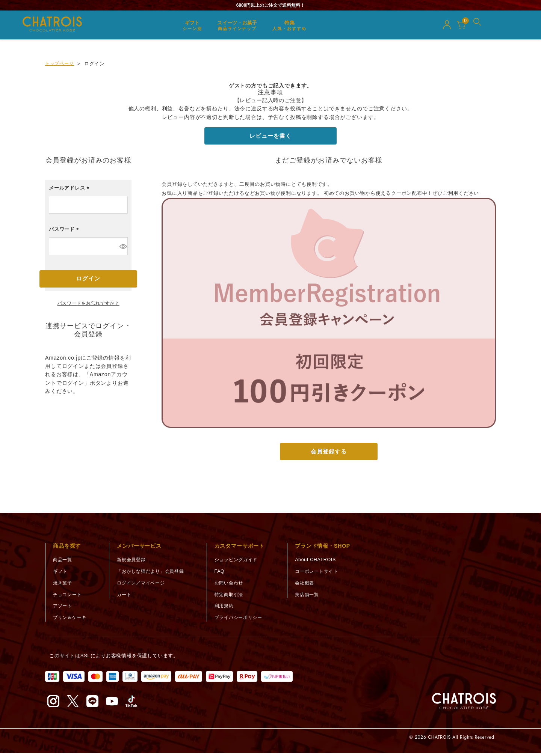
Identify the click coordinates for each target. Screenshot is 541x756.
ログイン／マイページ (145, 586)
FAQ (228, 574)
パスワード (65, 233)
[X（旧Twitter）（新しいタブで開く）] (73, 704)
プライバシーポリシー (248, 620)
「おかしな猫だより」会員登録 (156, 574)
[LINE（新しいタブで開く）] (92, 704)
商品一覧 (63, 562)
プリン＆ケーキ (71, 620)
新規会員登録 (135, 562)
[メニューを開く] (480, 26)
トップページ (61, 64)
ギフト (61, 574)
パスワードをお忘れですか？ (88, 306)
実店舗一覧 (318, 597)
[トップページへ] (464, 704)
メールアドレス (70, 191)
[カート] (461, 26)
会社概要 (315, 586)
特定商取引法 (238, 597)
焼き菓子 (63, 586)
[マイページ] (447, 26)
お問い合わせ (238, 586)
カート (127, 597)
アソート (63, 609)
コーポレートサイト (328, 574)
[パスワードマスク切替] (123, 248)
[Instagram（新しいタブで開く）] (53, 704)
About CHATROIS (326, 562)
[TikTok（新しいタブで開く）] (131, 704)
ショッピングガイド (246, 562)
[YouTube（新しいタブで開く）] (112, 704)
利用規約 (233, 609)
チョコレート (69, 597)
